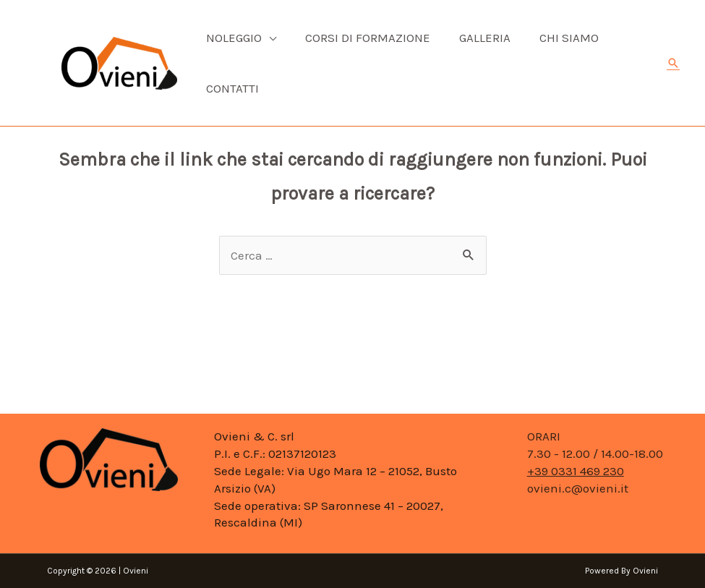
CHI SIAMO (569, 38)
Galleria (485, 38)
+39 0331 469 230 (576, 471)
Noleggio (234, 38)
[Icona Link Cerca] (673, 63)
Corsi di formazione (368, 38)
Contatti (232, 88)
